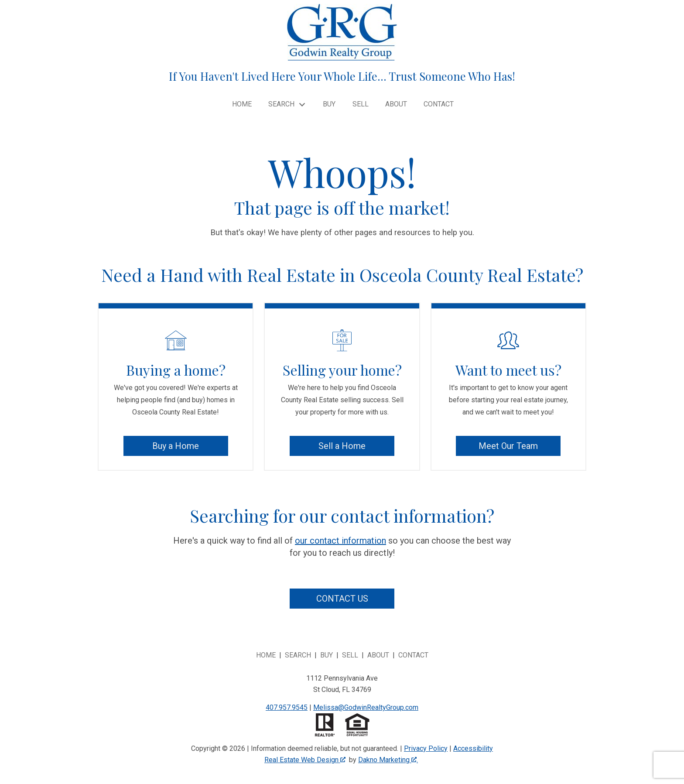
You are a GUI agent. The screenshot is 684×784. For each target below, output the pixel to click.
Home (242, 104)
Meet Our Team (508, 446)
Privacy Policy (426, 748)
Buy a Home (176, 446)
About (396, 104)
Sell (361, 104)
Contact (439, 104)
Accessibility (473, 748)
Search (298, 655)
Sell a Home (342, 446)
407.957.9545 (287, 707)
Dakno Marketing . (388, 760)
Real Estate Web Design (305, 760)
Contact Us (342, 599)
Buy (329, 104)
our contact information (340, 541)
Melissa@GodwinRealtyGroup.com (366, 707)
